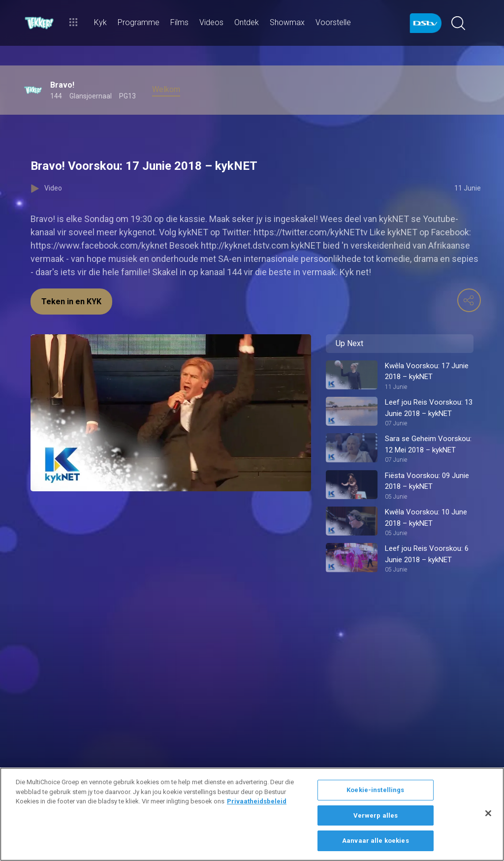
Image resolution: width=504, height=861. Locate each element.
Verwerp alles (376, 815)
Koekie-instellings (375, 790)
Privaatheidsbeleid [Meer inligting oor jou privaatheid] (257, 801)
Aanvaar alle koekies (376, 841)
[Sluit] (488, 813)
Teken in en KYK (71, 302)
